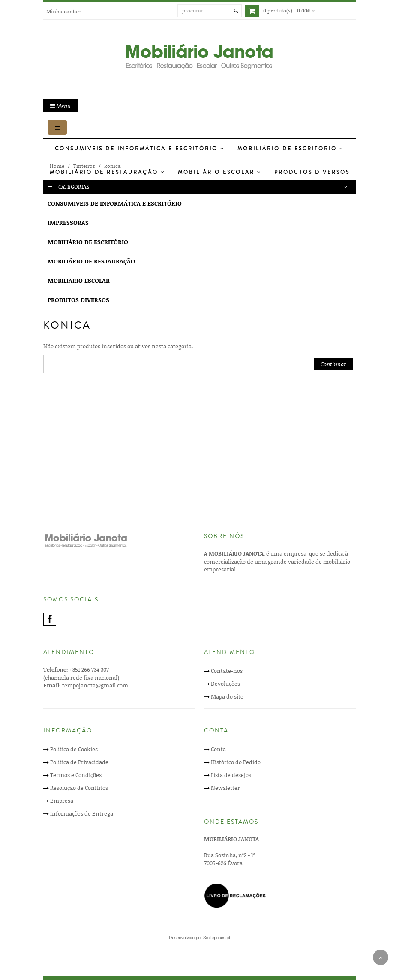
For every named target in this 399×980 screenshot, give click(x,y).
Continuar (333, 364)
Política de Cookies (74, 749)
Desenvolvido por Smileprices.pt (199, 938)
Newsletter (225, 788)
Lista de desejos (231, 775)
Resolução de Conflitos (79, 788)
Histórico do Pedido (236, 762)
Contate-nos (227, 671)
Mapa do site (227, 696)
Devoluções (225, 684)
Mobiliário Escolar (220, 172)
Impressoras (68, 223)
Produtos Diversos (312, 172)
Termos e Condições (76, 775)
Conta (218, 749)
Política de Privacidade (79, 762)
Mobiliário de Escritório (291, 149)
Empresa (62, 801)
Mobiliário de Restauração (108, 172)
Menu (60, 106)
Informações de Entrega (82, 813)
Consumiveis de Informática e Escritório (140, 149)
